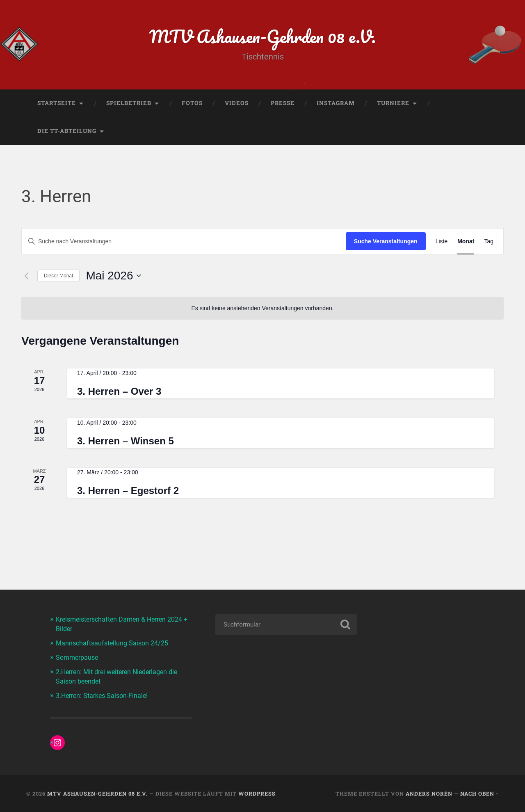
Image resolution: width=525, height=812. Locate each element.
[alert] (262, 310)
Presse (283, 105)
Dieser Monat (58, 277)
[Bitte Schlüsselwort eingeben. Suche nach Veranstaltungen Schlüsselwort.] (184, 243)
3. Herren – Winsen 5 (126, 443)
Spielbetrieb (129, 105)
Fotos (192, 105)
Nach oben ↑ (479, 793)
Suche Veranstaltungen (386, 243)
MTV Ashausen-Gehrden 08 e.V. (263, 37)
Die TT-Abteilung (67, 133)
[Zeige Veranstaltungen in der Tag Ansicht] (489, 243)
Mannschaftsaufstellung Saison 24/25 (115, 644)
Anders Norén (429, 793)
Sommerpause (79, 658)
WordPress (257, 793)
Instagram (336, 105)
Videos (237, 105)
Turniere (393, 105)
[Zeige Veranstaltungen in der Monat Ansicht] (466, 243)
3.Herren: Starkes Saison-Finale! (105, 695)
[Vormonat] (26, 278)
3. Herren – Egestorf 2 (128, 492)
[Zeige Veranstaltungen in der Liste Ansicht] (442, 243)
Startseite (57, 105)
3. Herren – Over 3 (119, 393)
